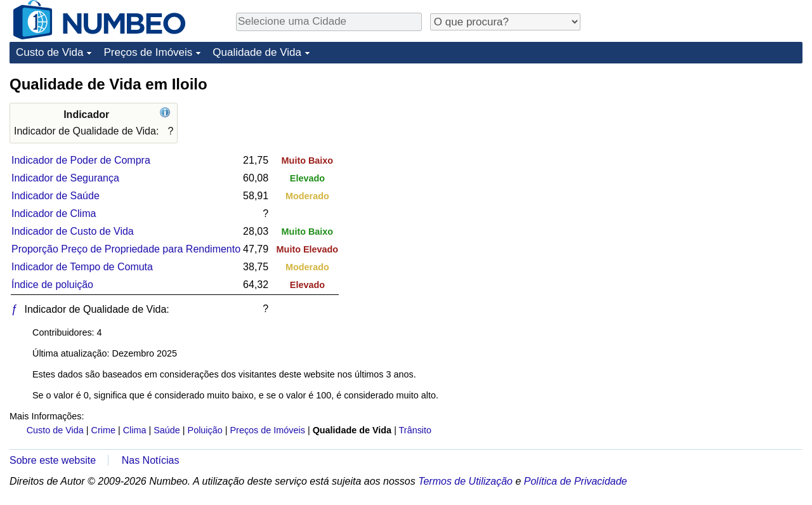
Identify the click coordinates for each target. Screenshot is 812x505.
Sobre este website (53, 460)
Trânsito (415, 430)
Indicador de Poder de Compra (81, 160)
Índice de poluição (52, 285)
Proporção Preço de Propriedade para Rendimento (126, 249)
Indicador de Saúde (56, 196)
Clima (135, 430)
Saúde (167, 430)
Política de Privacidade (576, 481)
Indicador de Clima (54, 213)
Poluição (205, 430)
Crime (103, 430)
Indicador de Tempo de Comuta (82, 267)
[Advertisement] (707, 154)
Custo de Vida (49, 52)
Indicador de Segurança (65, 178)
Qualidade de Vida (257, 52)
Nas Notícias (151, 460)
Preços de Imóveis (148, 52)
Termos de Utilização (465, 481)
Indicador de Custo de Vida (73, 231)
